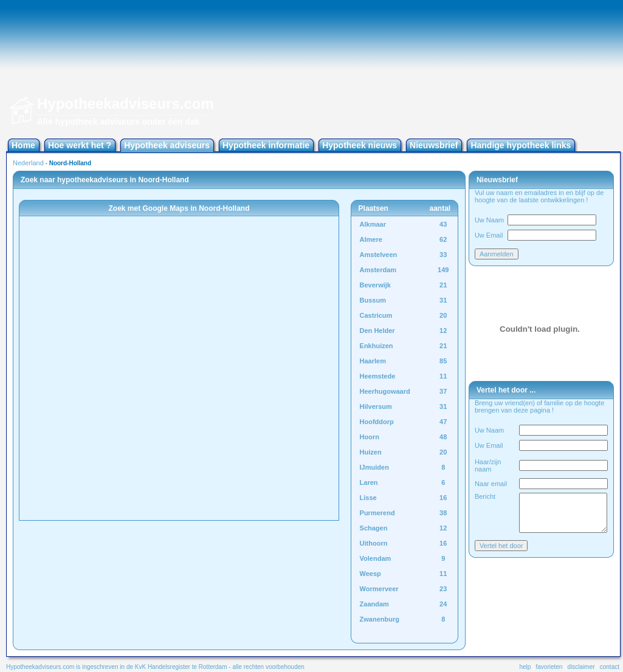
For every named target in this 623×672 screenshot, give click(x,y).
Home (23, 145)
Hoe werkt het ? (80, 145)
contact (610, 667)
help (525, 667)
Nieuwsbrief (434, 145)
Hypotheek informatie (266, 145)
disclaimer (581, 667)
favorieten (549, 667)
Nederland (28, 163)
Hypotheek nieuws (360, 145)
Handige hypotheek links (521, 145)
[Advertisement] (555, 67)
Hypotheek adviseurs (167, 145)
